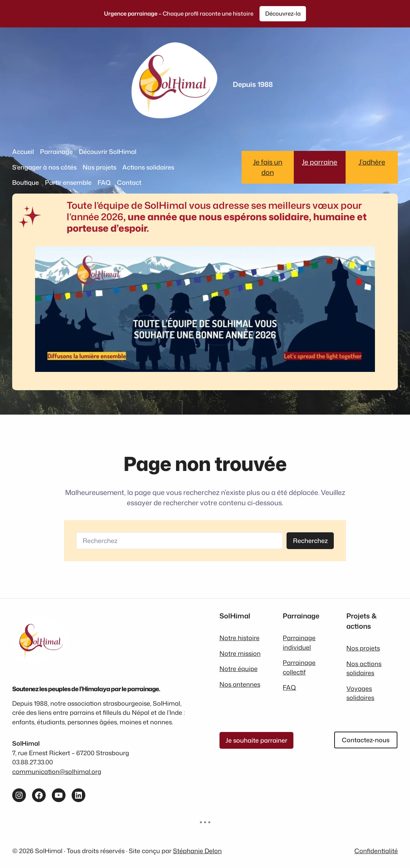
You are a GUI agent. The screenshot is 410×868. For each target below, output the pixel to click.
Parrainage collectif (299, 667)
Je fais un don (268, 167)
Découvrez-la (283, 14)
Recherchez (310, 540)
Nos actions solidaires (364, 668)
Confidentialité (376, 851)
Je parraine (320, 162)
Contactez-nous (366, 740)
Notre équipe (239, 669)
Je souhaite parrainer (256, 740)
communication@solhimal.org (57, 771)
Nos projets (363, 648)
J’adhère (372, 162)
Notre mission (240, 653)
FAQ (289, 687)
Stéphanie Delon (197, 851)
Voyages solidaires (360, 693)
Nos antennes (240, 684)
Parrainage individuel (299, 642)
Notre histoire (239, 638)
